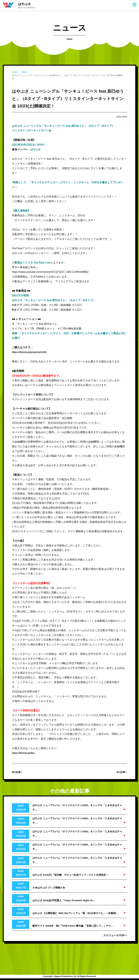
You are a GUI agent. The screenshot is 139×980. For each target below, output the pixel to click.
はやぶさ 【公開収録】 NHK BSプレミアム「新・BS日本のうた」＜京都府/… (76, 913)
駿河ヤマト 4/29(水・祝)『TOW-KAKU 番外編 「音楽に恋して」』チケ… (73, 926)
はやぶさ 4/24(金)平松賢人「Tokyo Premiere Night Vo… (64, 900)
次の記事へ (122, 772)
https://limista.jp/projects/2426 (29, 352)
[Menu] (134, 5)
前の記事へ (17, 772)
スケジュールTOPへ (115, 935)
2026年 (21, 808)
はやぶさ (27, 6)
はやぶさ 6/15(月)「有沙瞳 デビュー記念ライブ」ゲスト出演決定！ (70, 875)
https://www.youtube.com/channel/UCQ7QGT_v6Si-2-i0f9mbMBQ (50, 272)
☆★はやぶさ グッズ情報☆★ (49, 888)
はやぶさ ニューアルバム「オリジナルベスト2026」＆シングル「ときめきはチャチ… (77, 807)
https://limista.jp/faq (23, 753)
